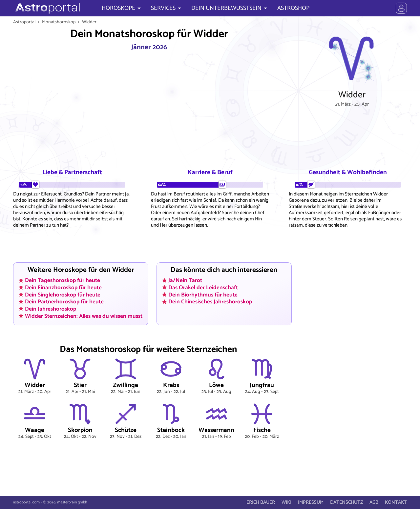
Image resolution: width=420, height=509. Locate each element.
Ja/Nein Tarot (185, 280)
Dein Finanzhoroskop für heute (63, 287)
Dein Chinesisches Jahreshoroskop (210, 302)
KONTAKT (396, 502)
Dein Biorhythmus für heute (203, 295)
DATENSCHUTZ (346, 502)
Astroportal (24, 22)
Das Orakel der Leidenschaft (203, 287)
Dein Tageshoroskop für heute (63, 280)
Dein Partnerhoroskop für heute (64, 302)
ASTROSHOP (293, 8)
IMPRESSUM (311, 502)
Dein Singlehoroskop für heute (63, 295)
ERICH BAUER (261, 502)
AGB (374, 502)
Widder (89, 22)
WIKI (286, 502)
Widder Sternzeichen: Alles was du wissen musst (84, 316)
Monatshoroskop (59, 22)
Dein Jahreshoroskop (51, 309)
